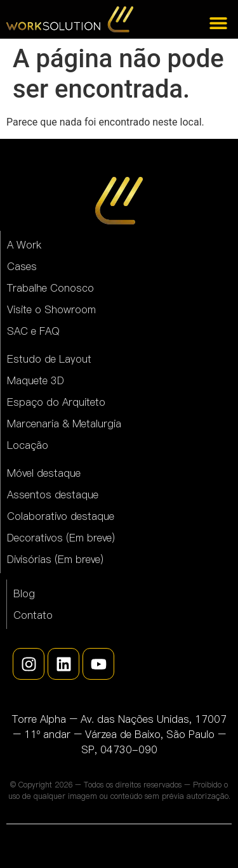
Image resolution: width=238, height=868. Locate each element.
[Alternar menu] (218, 23)
